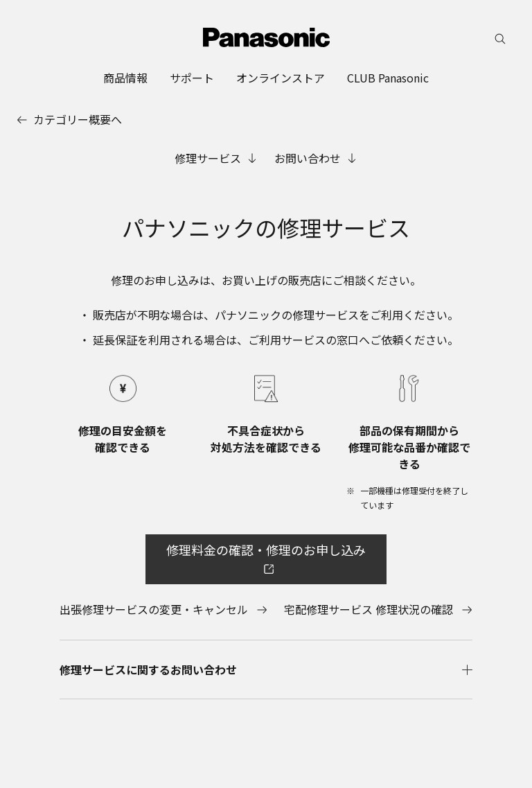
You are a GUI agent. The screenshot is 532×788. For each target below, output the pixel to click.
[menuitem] (125, 78)
